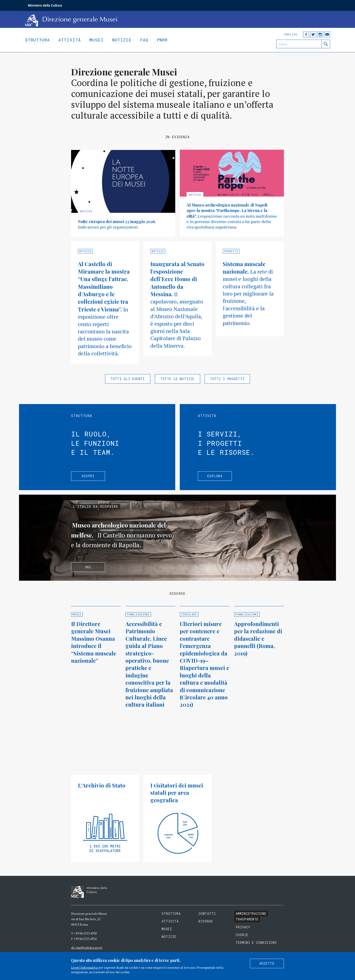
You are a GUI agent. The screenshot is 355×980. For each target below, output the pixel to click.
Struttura (37, 40)
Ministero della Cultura (45, 5)
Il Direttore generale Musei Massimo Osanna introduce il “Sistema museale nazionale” (94, 642)
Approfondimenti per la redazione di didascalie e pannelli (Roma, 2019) (258, 638)
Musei (97, 40)
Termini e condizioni (256, 943)
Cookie (242, 935)
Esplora (215, 476)
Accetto (267, 963)
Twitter (313, 34)
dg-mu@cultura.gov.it (87, 947)
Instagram (320, 34)
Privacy (243, 927)
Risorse (206, 921)
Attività (70, 40)
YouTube (327, 34)
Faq (144, 40)
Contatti (207, 914)
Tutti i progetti (227, 379)
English (291, 34)
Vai (88, 567)
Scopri (88, 476)
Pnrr (162, 40)
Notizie (122, 40)
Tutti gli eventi (128, 379)
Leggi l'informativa (84, 967)
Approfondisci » (123, 193)
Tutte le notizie (177, 379)
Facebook (306, 34)
